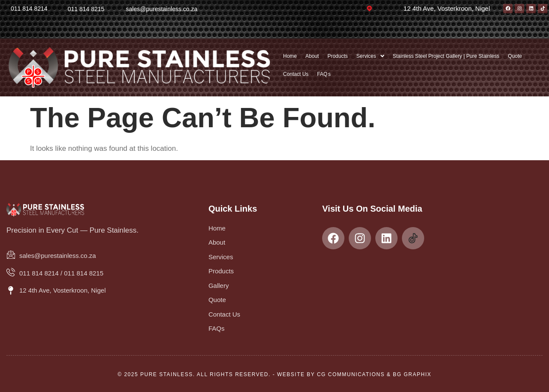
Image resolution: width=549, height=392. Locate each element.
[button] (370, 56)
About (312, 56)
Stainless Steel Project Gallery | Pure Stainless (446, 56)
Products (337, 56)
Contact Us (296, 74)
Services (370, 56)
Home (290, 56)
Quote (515, 56)
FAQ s (324, 74)
